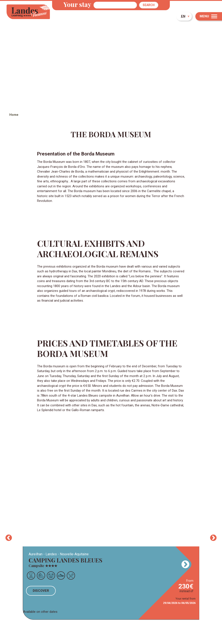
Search (149, 5)
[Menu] (209, 16)
